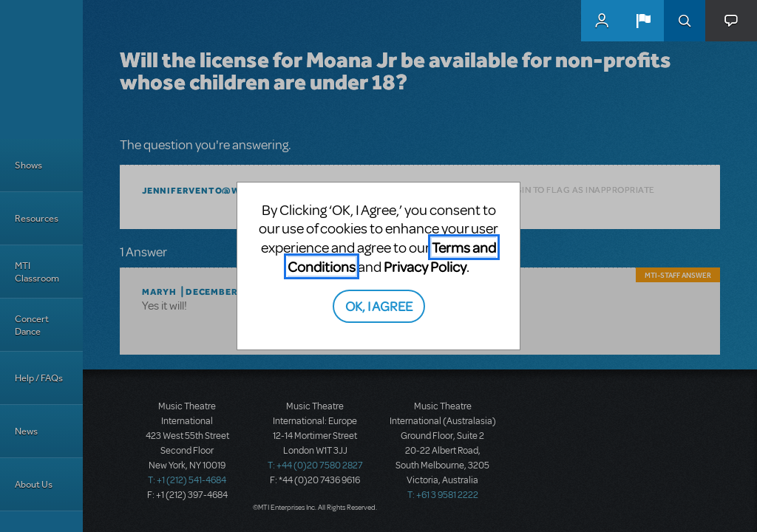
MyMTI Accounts (602, 21)
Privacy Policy (425, 266)
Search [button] (685, 21)
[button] (643, 21)
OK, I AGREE (379, 306)
